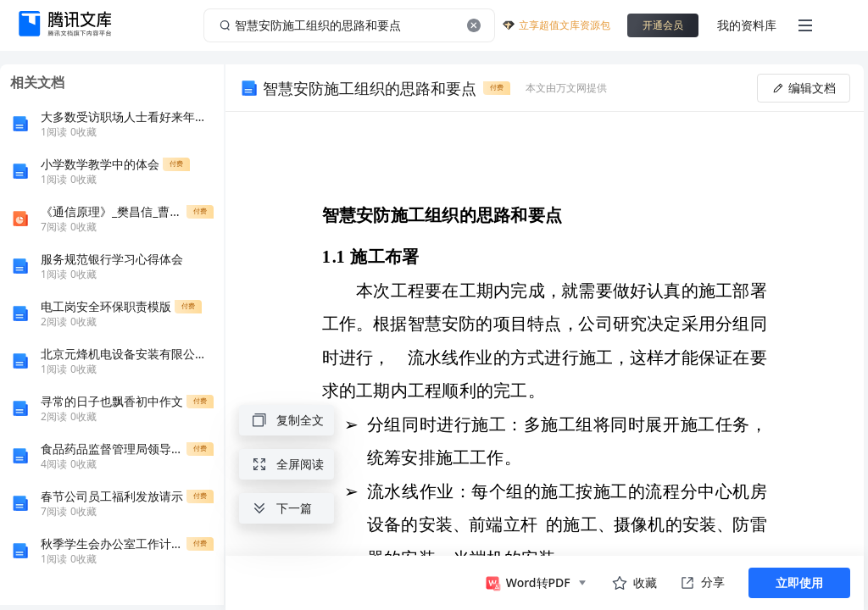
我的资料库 (747, 25)
